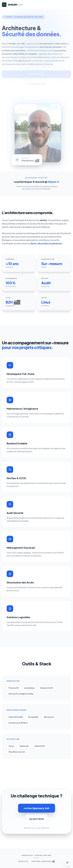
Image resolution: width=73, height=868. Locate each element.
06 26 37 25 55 (36, 819)
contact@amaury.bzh (37, 808)
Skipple (44, 220)
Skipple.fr (23, 861)
